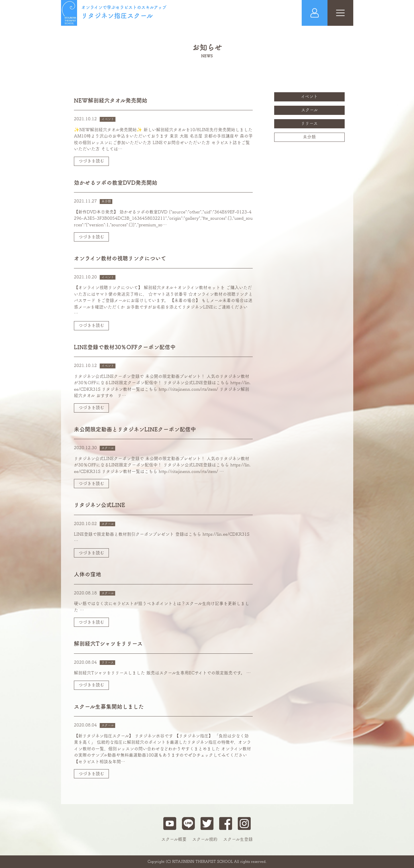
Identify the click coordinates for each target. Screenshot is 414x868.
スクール (309, 110)
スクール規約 (205, 839)
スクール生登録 (238, 839)
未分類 (309, 137)
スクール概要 (174, 839)
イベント (309, 96)
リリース (309, 123)
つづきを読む (91, 161)
